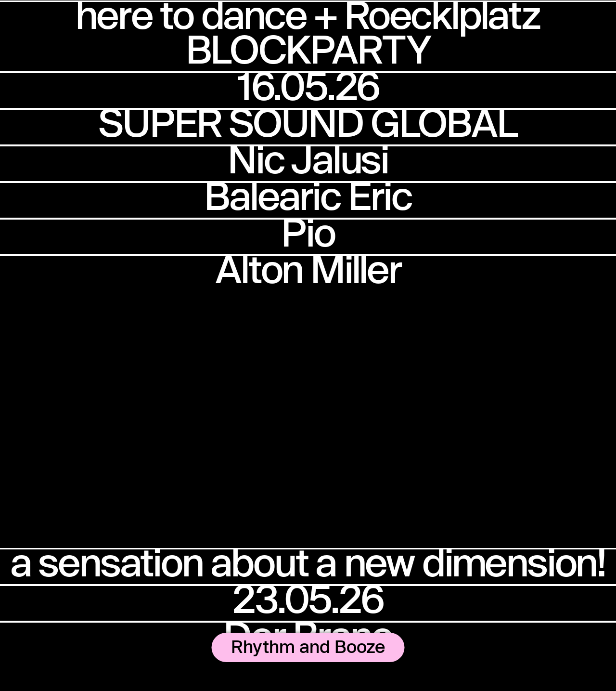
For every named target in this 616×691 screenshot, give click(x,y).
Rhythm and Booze (308, 646)
